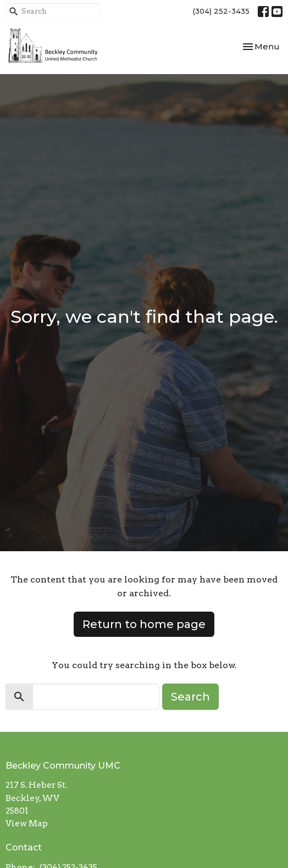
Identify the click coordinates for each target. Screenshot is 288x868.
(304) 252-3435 (221, 11)
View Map (27, 824)
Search (190, 697)
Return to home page (144, 624)
